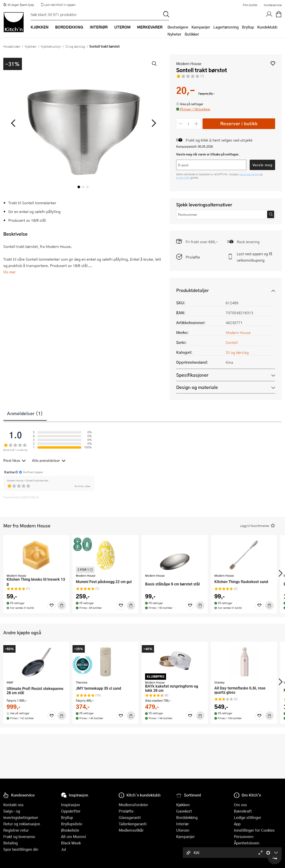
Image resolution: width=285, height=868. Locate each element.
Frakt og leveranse (19, 837)
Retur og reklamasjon (22, 824)
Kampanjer (201, 27)
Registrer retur (16, 830)
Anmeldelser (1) (25, 413)
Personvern (244, 837)
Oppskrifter (71, 811)
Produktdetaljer (192, 290)
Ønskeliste (70, 830)
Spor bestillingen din (21, 849)
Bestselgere (178, 27)
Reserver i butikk (239, 123)
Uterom (183, 830)
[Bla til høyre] (153, 123)
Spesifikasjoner (192, 375)
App (237, 824)
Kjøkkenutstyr (51, 46)
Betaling (10, 843)
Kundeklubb (267, 27)
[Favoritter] (52, 605)
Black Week (71, 843)
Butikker (192, 34)
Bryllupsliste (72, 824)
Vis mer (10, 272)
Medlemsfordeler (133, 805)
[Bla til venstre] (13, 123)
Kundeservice (273, 5)
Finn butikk (250, 5)
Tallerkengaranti (133, 824)
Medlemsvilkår (131, 830)
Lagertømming (226, 27)
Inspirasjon (70, 805)
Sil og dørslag (75, 46)
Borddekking (187, 817)
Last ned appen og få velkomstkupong (254, 257)
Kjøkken (31, 46)
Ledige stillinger (248, 817)
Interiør (183, 824)
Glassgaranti (130, 817)
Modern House (189, 64)
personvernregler (249, 174)
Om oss (240, 805)
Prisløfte (193, 257)
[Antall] (188, 124)
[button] (273, 63)
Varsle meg (263, 165)
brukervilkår (183, 177)
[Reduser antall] (181, 124)
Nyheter (174, 34)
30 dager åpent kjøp (19, 5)
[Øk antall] (196, 124)
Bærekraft (243, 811)
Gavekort (184, 811)
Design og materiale (197, 387)
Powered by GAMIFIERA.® (21, 497)
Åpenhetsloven (247, 843)
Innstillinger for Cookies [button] (254, 830)
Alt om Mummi (73, 837)
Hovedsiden (12, 46)
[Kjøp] (62, 605)
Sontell (232, 342)
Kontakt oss (13, 805)
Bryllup (248, 27)
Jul (63, 849)
